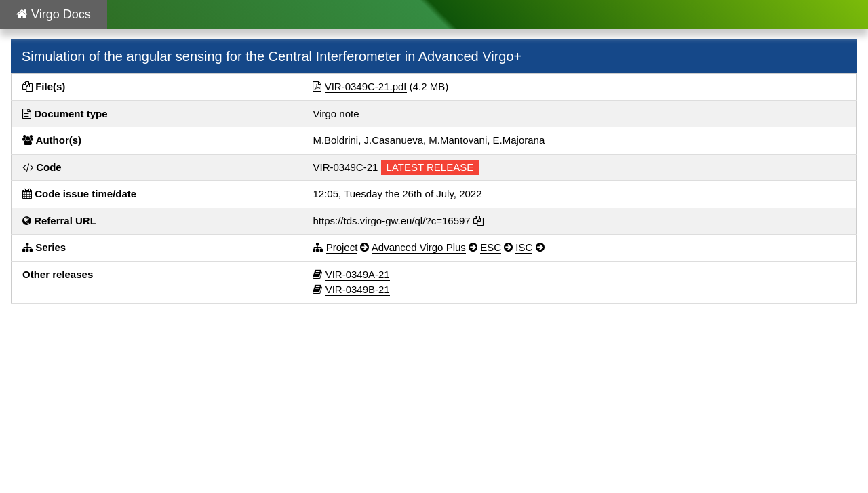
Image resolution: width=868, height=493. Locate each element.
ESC (491, 247)
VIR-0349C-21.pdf (366, 86)
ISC (524, 247)
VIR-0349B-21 (358, 289)
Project (342, 247)
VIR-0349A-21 (358, 274)
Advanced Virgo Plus (419, 247)
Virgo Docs (54, 14)
